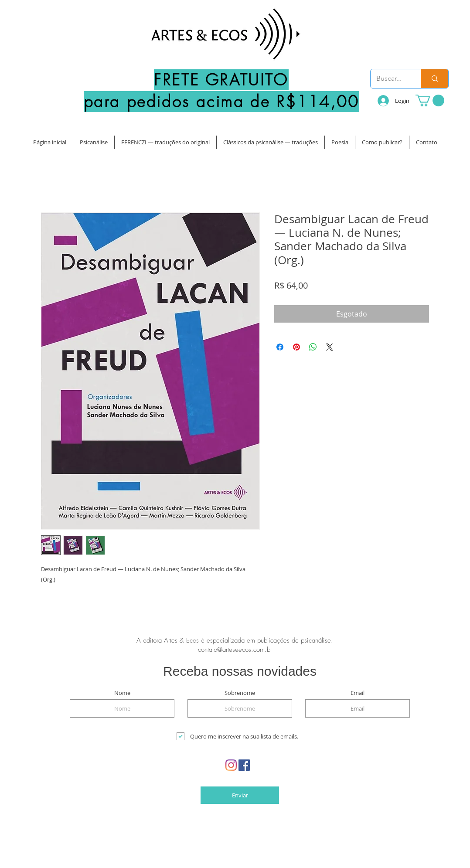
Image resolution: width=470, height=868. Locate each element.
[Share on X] (330, 347)
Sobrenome (240, 693)
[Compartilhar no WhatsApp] (313, 347)
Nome (122, 693)
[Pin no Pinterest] (296, 347)
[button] (430, 100)
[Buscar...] (389, 79)
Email (358, 693)
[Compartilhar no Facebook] (280, 347)
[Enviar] (240, 795)
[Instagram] (231, 765)
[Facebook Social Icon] (244, 765)
